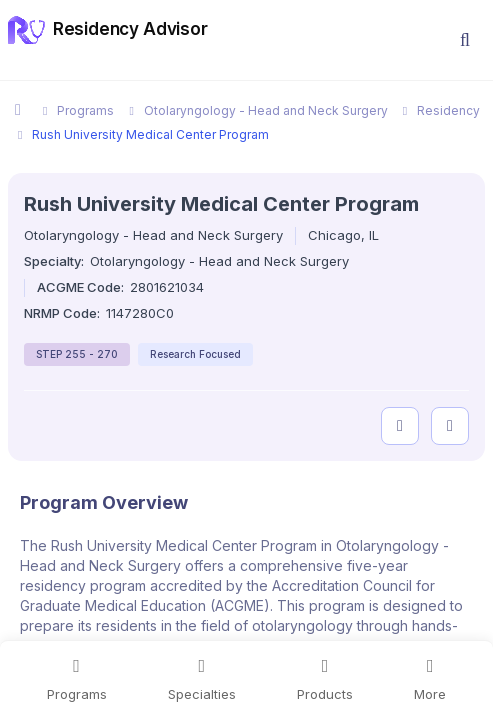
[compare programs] (450, 426)
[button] (465, 40)
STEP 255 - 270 (77, 354)
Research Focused (195, 354)
